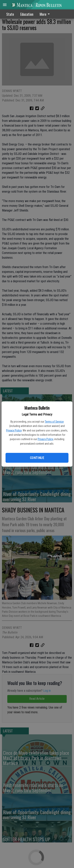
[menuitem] (46, 14)
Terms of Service (54, 422)
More (45, 14)
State (10, 14)
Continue (37, 458)
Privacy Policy (14, 430)
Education (27, 14)
